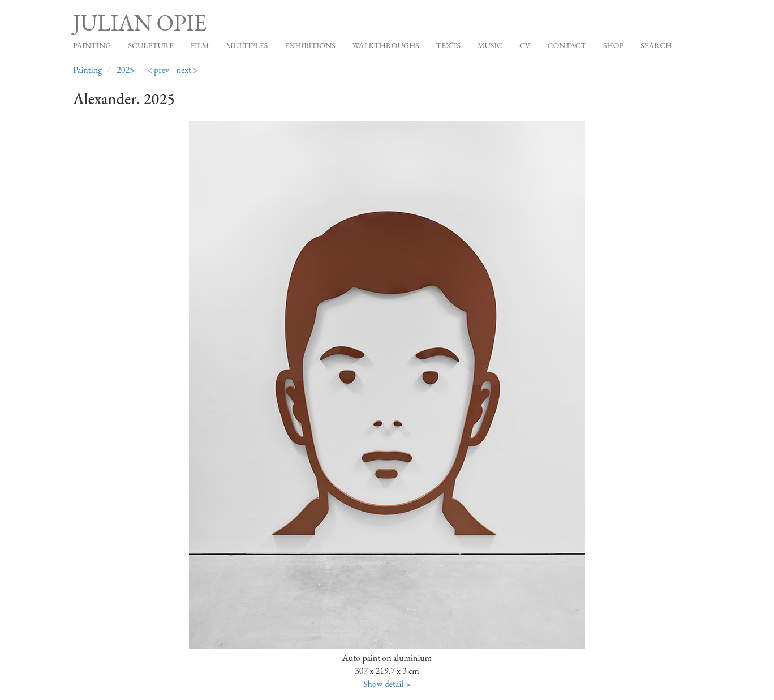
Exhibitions (310, 45)
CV (525, 45)
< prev (158, 70)
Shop (613, 45)
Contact (567, 45)
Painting (92, 45)
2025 (125, 70)
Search (656, 45)
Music (490, 45)
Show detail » (387, 684)
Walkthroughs (386, 45)
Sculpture (150, 45)
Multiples (247, 45)
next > (188, 70)
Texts (448, 45)
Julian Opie (140, 23)
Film (200, 45)
